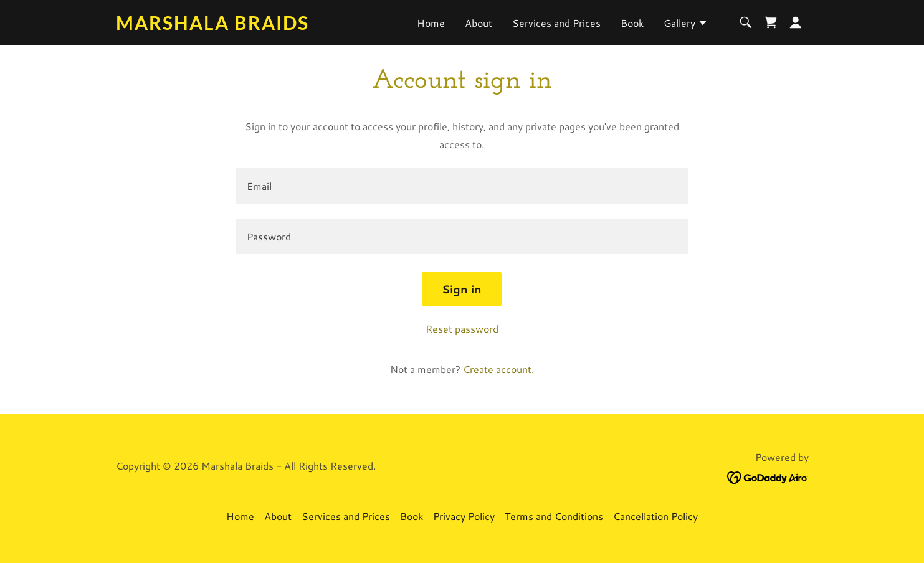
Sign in (462, 289)
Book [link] (632, 23)
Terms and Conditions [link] (554, 516)
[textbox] (462, 186)
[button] (686, 24)
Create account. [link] (498, 369)
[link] (237, 26)
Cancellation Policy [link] (655, 516)
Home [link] (431, 23)
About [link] (479, 23)
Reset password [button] (462, 329)
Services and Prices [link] (556, 23)
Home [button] (240, 516)
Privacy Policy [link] (464, 516)
